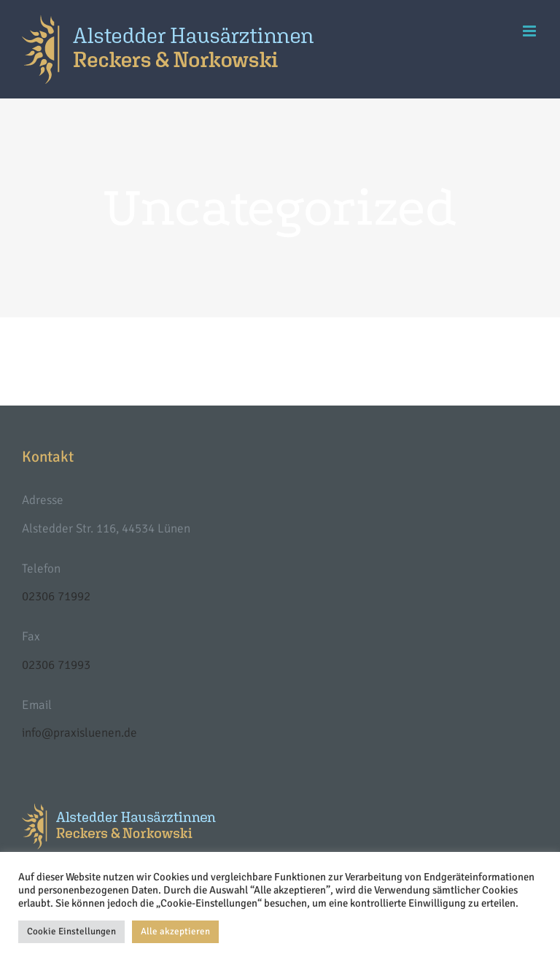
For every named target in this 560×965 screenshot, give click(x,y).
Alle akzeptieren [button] (175, 931)
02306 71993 (56, 665)
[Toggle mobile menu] (530, 31)
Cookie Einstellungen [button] (71, 931)
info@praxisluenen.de (79, 733)
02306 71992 (56, 596)
